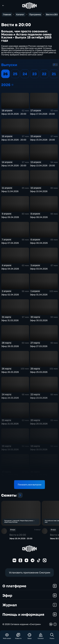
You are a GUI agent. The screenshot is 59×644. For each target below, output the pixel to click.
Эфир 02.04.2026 (10, 295)
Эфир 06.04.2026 (39, 243)
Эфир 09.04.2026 (10, 217)
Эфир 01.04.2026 (39, 295)
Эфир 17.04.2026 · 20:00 (42, 114)
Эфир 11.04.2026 (10, 191)
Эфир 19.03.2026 (10, 449)
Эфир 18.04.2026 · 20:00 (14, 114)
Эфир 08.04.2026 (39, 217)
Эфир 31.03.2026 (10, 320)
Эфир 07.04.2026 (10, 243)
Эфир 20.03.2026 (39, 424)
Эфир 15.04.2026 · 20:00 (42, 140)
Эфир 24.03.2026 (10, 398)
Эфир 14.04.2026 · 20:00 (14, 165)
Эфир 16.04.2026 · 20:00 (14, 140)
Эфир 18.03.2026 (39, 449)
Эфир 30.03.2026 (39, 320)
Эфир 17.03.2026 (10, 475)
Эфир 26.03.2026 (10, 372)
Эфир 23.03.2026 (39, 398)
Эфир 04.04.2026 (10, 269)
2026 (12, 85)
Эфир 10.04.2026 (39, 191)
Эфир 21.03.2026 (10, 424)
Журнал (30, 605)
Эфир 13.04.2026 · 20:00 (42, 165)
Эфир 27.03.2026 (39, 346)
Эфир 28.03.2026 (10, 346)
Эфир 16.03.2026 (39, 475)
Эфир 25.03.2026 (39, 372)
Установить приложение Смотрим (30, 573)
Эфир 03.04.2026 (39, 269)
